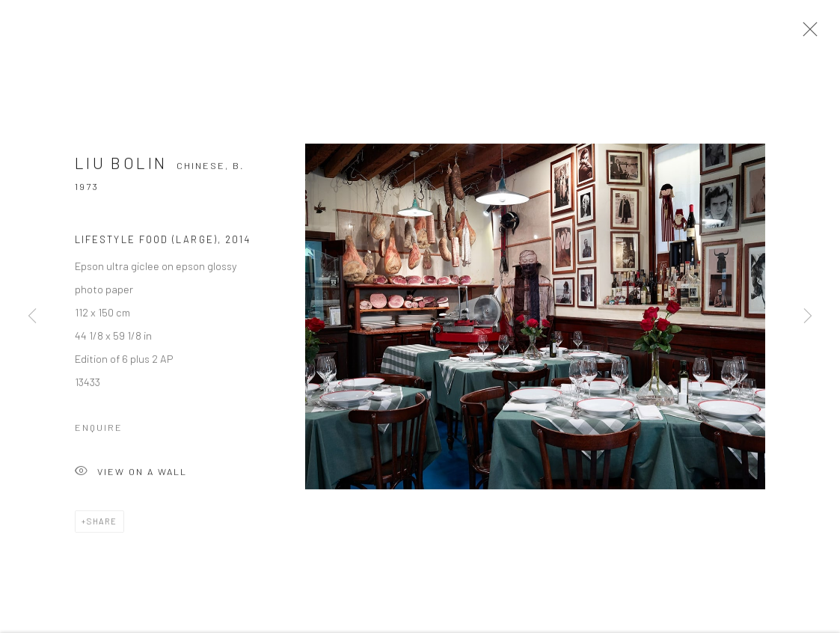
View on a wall (131, 476)
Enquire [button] (99, 431)
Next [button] (808, 316)
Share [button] (102, 525)
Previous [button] (32, 316)
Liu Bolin (121, 166)
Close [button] (806, 34)
